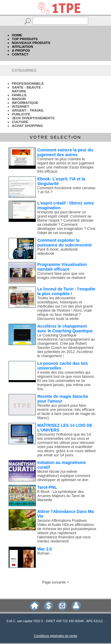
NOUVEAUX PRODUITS (31, 43)
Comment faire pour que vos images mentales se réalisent (61, 276)
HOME (17, 35)
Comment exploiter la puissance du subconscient (65, 243)
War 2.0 (45, 549)
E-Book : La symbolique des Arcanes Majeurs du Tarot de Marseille (61, 496)
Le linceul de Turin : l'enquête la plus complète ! (66, 291)
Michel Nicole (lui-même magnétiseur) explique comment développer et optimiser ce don (64, 476)
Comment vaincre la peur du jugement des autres (65, 152)
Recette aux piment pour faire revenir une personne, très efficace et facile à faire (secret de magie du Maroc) (66, 412)
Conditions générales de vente (56, 636)
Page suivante (54, 582)
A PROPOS (21, 50)
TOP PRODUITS (25, 39)
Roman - (44, 553)
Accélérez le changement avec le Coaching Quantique (65, 328)
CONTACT (20, 54)
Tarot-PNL (47, 487)
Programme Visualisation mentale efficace (62, 267)
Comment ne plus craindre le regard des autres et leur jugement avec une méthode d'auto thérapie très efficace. (66, 165)
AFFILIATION (22, 46)
